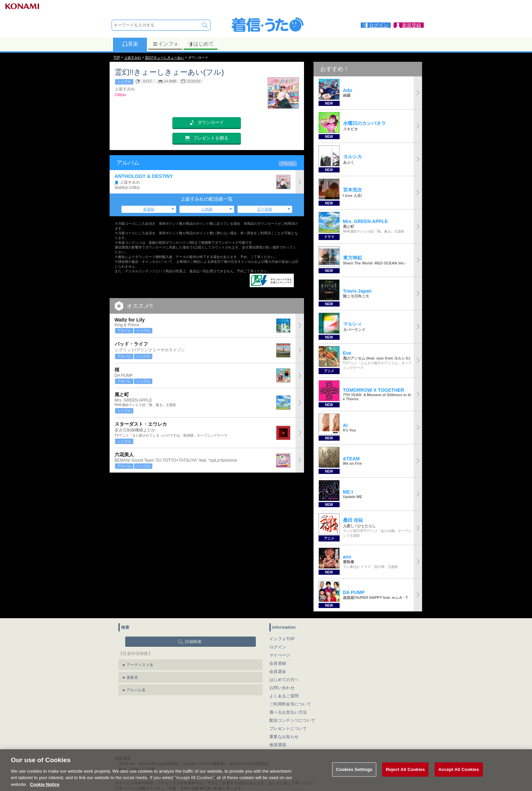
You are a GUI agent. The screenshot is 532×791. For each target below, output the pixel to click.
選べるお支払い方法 (288, 712)
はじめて (201, 44)
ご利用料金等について (290, 704)
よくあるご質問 (284, 696)
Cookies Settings (354, 777)
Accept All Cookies (459, 777)
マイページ (280, 655)
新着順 (149, 209)
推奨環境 (278, 745)
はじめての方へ (284, 680)
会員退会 (278, 672)
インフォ (165, 44)
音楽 (130, 44)
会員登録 (278, 663)
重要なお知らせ (284, 737)
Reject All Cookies (405, 777)
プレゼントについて (288, 729)
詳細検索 (193, 642)
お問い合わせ (282, 688)
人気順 (207, 209)
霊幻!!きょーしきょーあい (165, 58)
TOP (117, 58)
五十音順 (265, 209)
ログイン (278, 647)
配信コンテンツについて (292, 720)
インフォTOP (282, 639)
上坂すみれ (133, 58)
